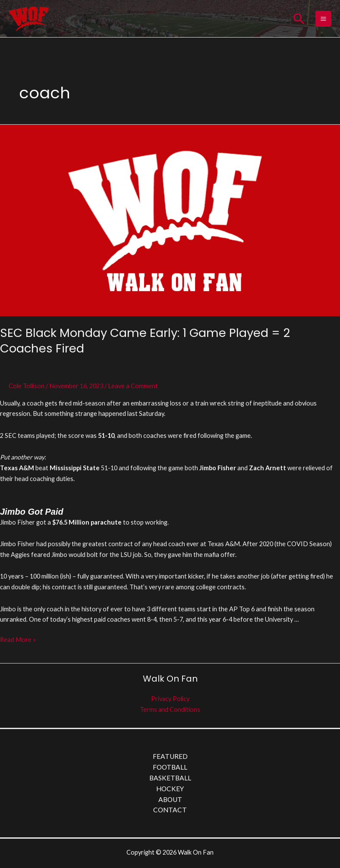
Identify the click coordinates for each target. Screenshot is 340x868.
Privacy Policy (170, 700)
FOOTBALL (170, 769)
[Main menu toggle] (323, 20)
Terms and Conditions (170, 711)
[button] (299, 19)
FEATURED (170, 758)
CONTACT (170, 812)
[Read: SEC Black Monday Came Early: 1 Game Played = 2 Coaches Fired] (170, 222)
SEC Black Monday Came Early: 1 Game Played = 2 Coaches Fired (145, 343)
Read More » (18, 641)
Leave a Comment (133, 388)
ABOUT (170, 801)
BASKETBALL (170, 780)
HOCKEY (170, 790)
